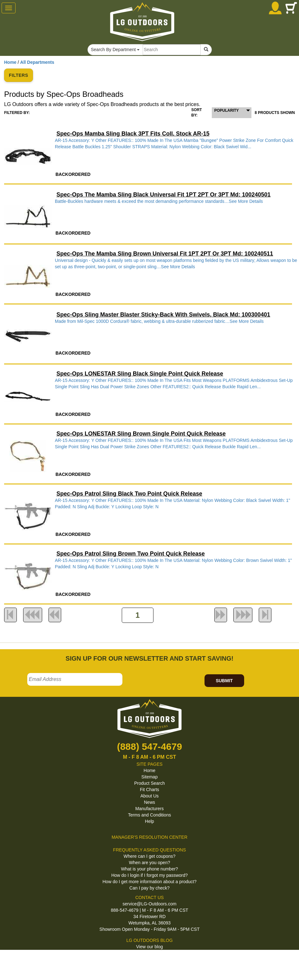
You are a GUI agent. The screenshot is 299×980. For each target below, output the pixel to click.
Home (10, 62)
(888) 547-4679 (149, 747)
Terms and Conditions (149, 815)
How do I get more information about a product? (149, 882)
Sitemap (149, 777)
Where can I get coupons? (149, 856)
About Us (150, 796)
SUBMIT (224, 681)
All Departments (37, 62)
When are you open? (150, 863)
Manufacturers (149, 809)
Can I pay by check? (149, 888)
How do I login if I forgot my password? (149, 875)
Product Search (149, 783)
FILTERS (19, 75)
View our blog (149, 947)
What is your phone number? (150, 869)
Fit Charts (149, 790)
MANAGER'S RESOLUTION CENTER (149, 837)
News (149, 802)
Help (149, 821)
